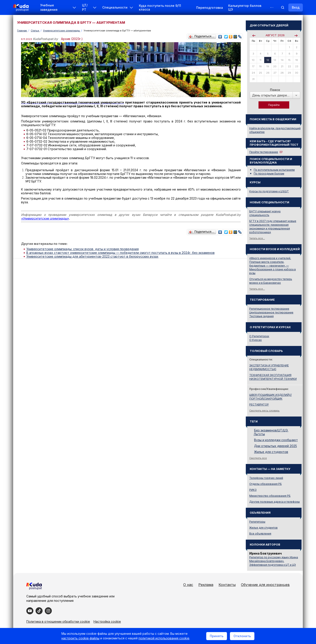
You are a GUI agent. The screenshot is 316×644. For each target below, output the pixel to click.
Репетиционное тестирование (269, 309)
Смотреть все (258, 458)
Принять (217, 636)
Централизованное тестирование (271, 312)
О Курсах (256, 340)
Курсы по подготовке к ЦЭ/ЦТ (269, 191)
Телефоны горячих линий (266, 478)
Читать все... (257, 238)
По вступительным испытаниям (274, 170)
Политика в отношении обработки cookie (58, 621)
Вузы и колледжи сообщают (276, 440)
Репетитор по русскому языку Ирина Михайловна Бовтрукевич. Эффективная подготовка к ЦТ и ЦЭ (274, 561)
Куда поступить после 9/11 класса (160, 7)
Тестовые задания (261, 316)
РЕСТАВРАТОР (259, 405)
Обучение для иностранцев (265, 585)
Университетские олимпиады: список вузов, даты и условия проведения (83, 249)
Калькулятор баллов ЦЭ (245, 7)
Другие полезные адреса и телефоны (275, 502)
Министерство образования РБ (270, 496)
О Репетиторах (259, 336)
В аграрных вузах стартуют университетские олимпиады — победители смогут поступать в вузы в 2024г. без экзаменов (120, 253)
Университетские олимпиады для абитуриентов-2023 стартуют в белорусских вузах (92, 256)
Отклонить (242, 636)
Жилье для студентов (271, 452)
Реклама (206, 585)
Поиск (275, 90)
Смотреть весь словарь (264, 411)
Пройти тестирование (264, 152)
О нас (188, 585)
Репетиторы (257, 522)
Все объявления (260, 534)
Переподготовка (210, 8)
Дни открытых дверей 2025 (276, 446)
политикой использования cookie (164, 638)
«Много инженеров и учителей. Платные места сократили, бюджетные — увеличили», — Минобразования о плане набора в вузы (273, 266)
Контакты (227, 585)
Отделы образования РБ (266, 484)
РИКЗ (253, 490)
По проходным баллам (269, 174)
